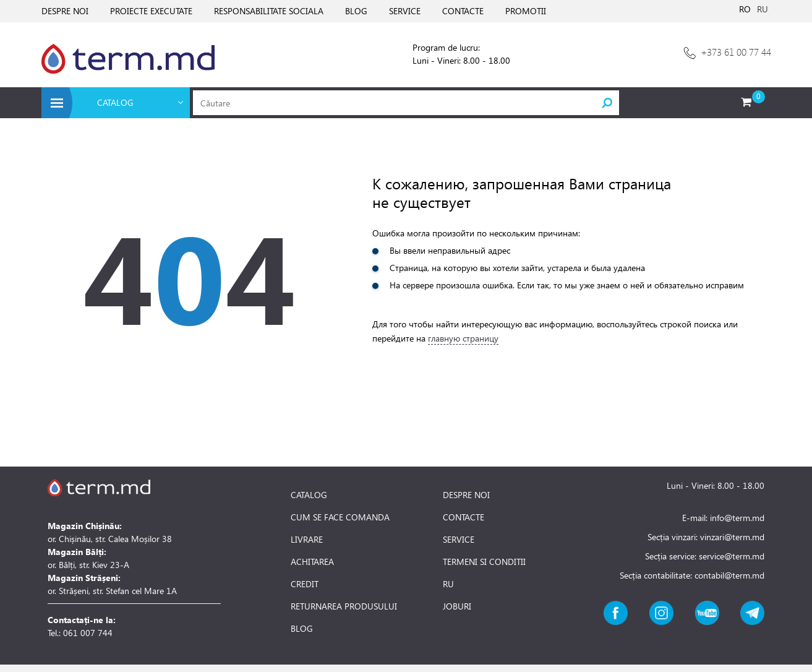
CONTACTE (463, 11)
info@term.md (737, 518)
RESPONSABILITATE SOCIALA (269, 11)
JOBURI (457, 606)
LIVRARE (307, 540)
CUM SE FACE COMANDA (340, 517)
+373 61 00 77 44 (736, 52)
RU (763, 9)
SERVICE (405, 11)
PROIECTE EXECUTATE (151, 11)
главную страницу (463, 338)
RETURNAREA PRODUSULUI (344, 606)
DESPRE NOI (65, 11)
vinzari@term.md (732, 537)
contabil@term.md (729, 575)
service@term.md (732, 556)
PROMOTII (526, 11)
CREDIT (305, 584)
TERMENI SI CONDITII (484, 562)
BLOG (356, 11)
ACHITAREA (312, 562)
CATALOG (309, 495)
